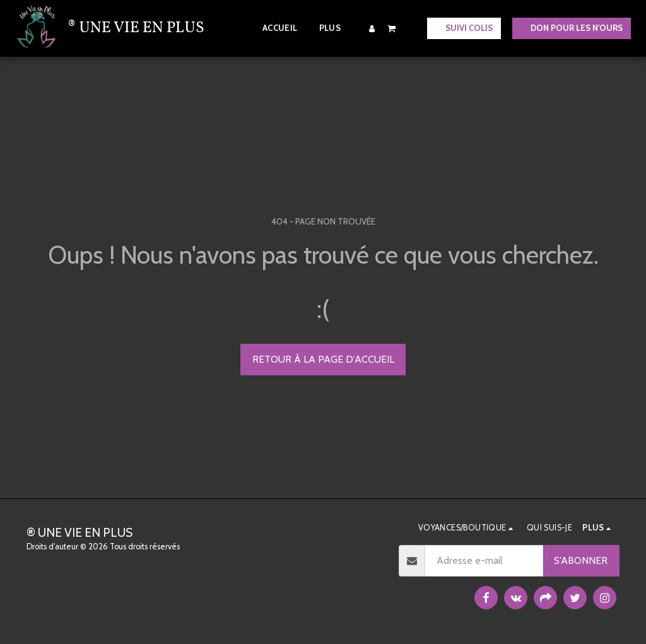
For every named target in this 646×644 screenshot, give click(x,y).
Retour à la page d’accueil (323, 359)
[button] (392, 28)
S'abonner (581, 560)
